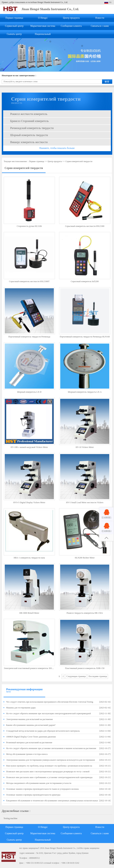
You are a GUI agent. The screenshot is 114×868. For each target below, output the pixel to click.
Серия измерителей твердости (79, 161)
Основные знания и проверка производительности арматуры (33, 795)
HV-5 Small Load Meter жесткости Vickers (85, 502)
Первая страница (14, 18)
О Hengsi (43, 18)
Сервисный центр (14, 26)
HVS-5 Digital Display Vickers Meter (29, 502)
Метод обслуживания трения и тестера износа (27, 754)
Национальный (43, 34)
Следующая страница (76, 676)
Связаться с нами (100, 26)
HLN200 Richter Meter (85, 558)
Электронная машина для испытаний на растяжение (30, 719)
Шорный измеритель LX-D (29, 392)
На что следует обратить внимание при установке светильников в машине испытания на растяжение (51, 748)
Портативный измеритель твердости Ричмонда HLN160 (85, 337)
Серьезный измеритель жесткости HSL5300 (85, 226)
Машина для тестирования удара (21, 708)
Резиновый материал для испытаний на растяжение (29, 743)
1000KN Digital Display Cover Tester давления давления (31, 737)
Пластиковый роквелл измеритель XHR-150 (85, 668)
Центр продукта (71, 18)
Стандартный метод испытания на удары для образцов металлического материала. (43, 731)
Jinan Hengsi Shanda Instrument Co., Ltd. (50, 9)
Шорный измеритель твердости (29, 135)
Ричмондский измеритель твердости (32, 128)
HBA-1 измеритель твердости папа (29, 558)
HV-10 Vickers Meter (85, 447)
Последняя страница (98, 676)
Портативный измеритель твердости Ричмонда (29, 337)
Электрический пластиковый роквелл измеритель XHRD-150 (31, 668)
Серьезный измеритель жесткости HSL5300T (29, 281)
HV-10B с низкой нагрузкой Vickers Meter (29, 447)
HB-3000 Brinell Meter (29, 613)
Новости (100, 18)
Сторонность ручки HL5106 (29, 226)
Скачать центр (14, 34)
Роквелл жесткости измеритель (29, 114)
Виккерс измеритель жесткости (29, 142)
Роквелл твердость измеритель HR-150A (85, 613)
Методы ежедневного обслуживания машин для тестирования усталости (39, 783)
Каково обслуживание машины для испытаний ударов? (31, 725)
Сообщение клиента (71, 26)
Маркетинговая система (43, 26)
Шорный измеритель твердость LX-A (85, 392)
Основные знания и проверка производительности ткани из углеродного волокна (42, 789)
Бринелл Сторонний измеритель (29, 121)
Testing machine (10, 818)
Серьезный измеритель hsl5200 (85, 281)
